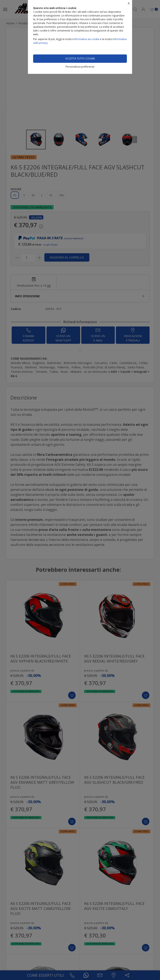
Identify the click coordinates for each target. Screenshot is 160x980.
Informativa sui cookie (86, 39)
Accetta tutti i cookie (80, 59)
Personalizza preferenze (80, 67)
